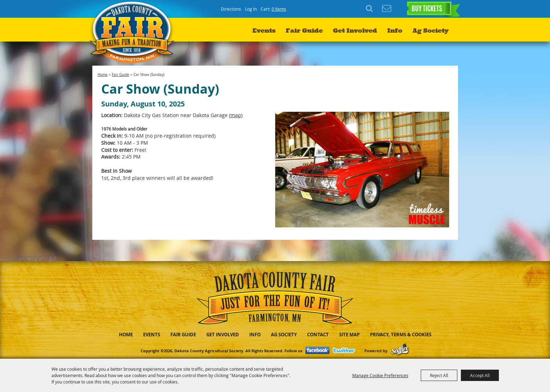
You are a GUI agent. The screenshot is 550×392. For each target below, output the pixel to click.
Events (264, 31)
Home (103, 75)
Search (370, 9)
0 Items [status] (279, 9)
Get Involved (355, 31)
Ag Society (431, 31)
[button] (362, 170)
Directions (231, 9)
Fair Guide (304, 31)
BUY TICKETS (427, 9)
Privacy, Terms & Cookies (401, 335)
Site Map (349, 335)
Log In (251, 9)
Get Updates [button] (387, 9)
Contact (318, 335)
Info (395, 31)
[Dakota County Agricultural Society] (134, 32)
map (236, 115)
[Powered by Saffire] (400, 351)
